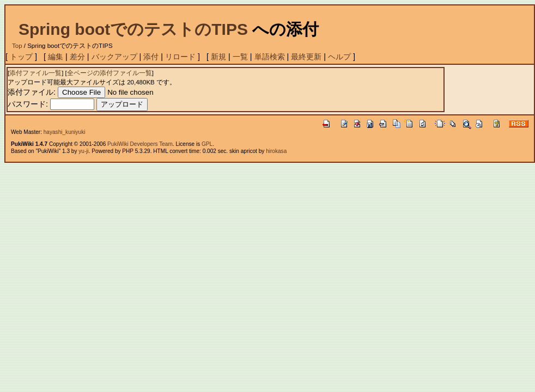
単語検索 (270, 57)
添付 (151, 57)
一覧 (240, 57)
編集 (56, 57)
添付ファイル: (32, 92)
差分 (77, 57)
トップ (21, 57)
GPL (207, 144)
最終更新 (306, 57)
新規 (218, 57)
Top (17, 46)
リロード (180, 57)
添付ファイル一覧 (35, 73)
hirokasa (276, 151)
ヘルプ (339, 57)
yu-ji (83, 151)
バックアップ (114, 57)
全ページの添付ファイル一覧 (110, 73)
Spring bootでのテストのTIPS (133, 29)
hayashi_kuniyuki (65, 132)
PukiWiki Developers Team (140, 144)
